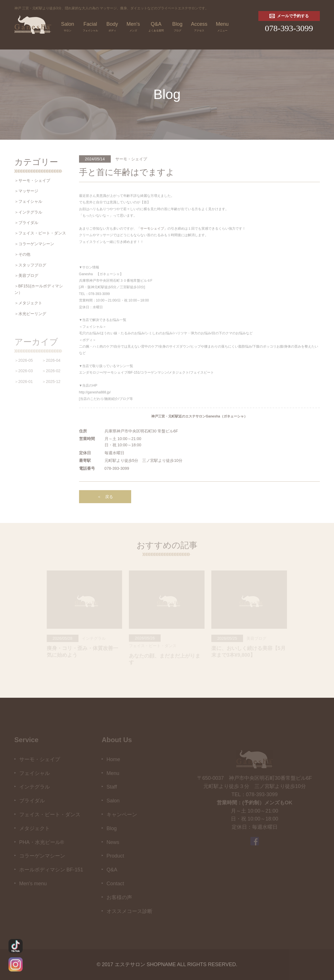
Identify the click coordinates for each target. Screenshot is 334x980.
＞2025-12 (51, 382)
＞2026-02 (51, 371)
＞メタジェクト (28, 303)
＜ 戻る (105, 497)
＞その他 (22, 254)
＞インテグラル (28, 212)
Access (199, 27)
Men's (133, 27)
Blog (177, 27)
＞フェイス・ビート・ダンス (40, 233)
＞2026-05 (24, 360)
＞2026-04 (51, 360)
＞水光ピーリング (30, 314)
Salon (68, 27)
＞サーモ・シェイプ (32, 180)
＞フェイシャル (28, 201)
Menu (222, 27)
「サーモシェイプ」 (152, 229)
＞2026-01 (24, 382)
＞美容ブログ (26, 275)
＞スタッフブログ (30, 265)
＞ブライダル (26, 223)
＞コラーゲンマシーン (34, 244)
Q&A (156, 27)
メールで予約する (289, 16)
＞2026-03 (24, 371)
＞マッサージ (26, 191)
